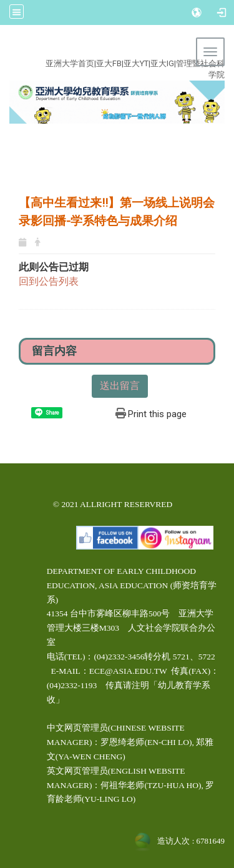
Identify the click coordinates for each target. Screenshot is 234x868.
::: (110, 49)
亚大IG (162, 63)
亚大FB (109, 63)
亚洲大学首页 (70, 63)
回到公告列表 (49, 281)
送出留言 (120, 386)
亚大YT (136, 63)
